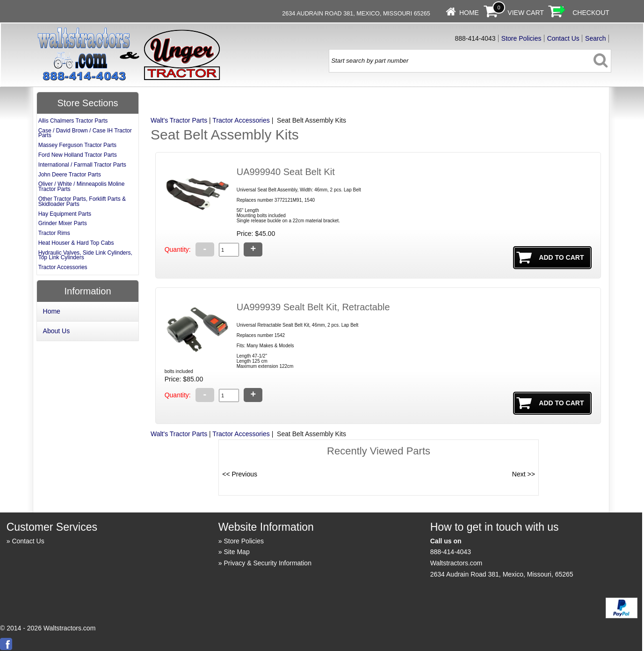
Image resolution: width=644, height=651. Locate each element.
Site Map (236, 552)
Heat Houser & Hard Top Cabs (76, 243)
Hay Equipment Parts (65, 214)
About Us (57, 331)
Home (469, 13)
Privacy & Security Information (268, 563)
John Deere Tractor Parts (70, 175)
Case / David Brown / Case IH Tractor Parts (85, 133)
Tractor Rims (54, 233)
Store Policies (521, 38)
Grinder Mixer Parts (63, 223)
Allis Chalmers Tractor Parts (73, 121)
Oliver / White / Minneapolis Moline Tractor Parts (82, 187)
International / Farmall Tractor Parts (82, 165)
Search (595, 38)
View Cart (526, 13)
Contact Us (563, 38)
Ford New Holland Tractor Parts (78, 155)
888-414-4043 (451, 552)
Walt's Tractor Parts (179, 120)
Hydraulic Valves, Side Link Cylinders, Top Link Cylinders (85, 255)
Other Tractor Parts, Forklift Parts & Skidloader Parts (82, 201)
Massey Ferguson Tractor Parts (77, 145)
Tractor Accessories (241, 120)
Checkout (591, 13)
